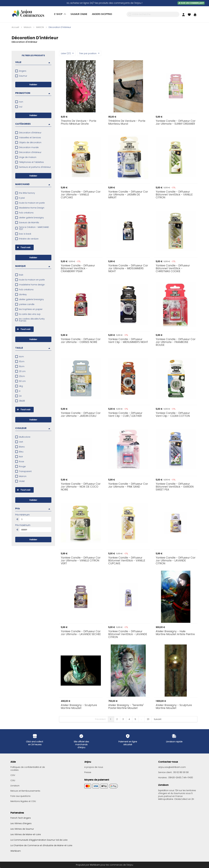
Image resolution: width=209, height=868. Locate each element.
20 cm (22, 371)
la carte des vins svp (30, 314)
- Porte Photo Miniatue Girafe (79, 122)
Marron (23, 476)
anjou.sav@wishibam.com (172, 767)
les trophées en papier (31, 309)
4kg (21, 386)
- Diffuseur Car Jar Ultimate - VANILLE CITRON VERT (81, 561)
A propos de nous (94, 767)
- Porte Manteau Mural (127, 122)
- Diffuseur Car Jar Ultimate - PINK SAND (128, 485)
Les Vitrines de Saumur (22, 829)
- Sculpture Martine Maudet (79, 707)
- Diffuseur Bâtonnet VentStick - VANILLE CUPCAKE (127, 561)
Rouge (22, 466)
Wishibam (16, 851)
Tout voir (23, 247)
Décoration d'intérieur (30, 133)
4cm (21, 357)
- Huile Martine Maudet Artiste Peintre (175, 633)
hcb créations (26, 213)
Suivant (158, 719)
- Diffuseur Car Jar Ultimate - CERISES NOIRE (81, 341)
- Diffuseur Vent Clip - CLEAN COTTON (173, 414)
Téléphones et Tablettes (31, 162)
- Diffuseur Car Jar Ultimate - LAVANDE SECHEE (81, 633)
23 (148, 719)
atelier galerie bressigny (31, 218)
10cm (22, 361)
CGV (13, 775)
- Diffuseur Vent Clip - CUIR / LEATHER (125, 414)
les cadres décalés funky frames (32, 320)
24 (20, 396)
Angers (23, 71)
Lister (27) (67, 53)
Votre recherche (141, 14)
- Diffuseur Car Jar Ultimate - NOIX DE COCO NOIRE (81, 487)
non (21, 102)
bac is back (25, 234)
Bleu (21, 452)
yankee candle (27, 304)
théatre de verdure (29, 239)
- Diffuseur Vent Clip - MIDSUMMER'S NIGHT (128, 341)
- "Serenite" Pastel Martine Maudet (126, 707)
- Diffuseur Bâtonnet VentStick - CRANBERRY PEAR (78, 268)
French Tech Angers (21, 818)
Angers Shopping (102, 14)
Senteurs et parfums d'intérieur (35, 167)
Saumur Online (79, 14)
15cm (22, 366)
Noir (21, 457)
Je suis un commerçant (191, 3)
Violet (22, 481)
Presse (88, 772)
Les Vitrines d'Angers (21, 823)
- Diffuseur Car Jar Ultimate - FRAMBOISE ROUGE (176, 342)
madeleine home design (32, 285)
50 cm (22, 381)
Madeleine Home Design (32, 208)
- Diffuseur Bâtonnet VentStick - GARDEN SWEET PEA (175, 487)
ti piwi (22, 198)
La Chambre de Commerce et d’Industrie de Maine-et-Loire (41, 845)
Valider (33, 85)
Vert (21, 442)
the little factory (27, 193)
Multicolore (25, 437)
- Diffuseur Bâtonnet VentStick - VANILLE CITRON (174, 195)
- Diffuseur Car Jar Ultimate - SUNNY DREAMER (176, 122)
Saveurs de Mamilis (29, 223)
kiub (21, 275)
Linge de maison (28, 157)
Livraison (15, 786)
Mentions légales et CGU (23, 801)
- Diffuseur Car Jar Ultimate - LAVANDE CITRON (176, 561)
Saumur (23, 76)
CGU (13, 780)
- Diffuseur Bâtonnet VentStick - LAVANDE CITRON (128, 634)
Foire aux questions (20, 796)
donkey (23, 294)
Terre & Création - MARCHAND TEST (34, 228)
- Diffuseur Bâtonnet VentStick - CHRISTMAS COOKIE (173, 268)
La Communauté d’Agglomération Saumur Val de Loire (39, 840)
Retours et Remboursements (25, 791)
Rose (22, 462)
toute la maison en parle (32, 203)
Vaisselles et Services (30, 138)
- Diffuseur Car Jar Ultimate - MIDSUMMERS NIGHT (128, 268)
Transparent (25, 471)
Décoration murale (29, 147)
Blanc (22, 447)
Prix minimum (22, 515)
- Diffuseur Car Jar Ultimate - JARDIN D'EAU (81, 414)
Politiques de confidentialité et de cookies (28, 769)
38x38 (22, 401)
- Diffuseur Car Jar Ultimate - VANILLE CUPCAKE (81, 195)
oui (21, 107)
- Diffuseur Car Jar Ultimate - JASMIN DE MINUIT (128, 195)
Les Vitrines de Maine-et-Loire (26, 834)
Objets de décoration (30, 142)
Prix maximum (23, 525)
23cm (22, 376)
